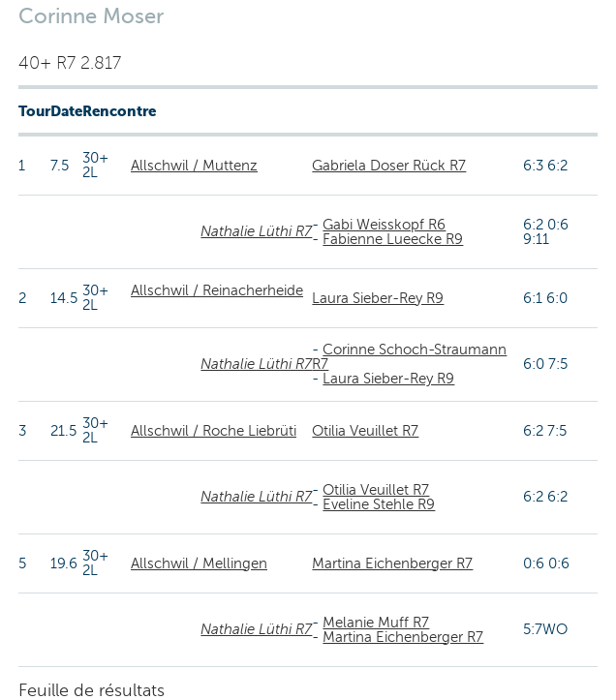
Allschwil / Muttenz (194, 166)
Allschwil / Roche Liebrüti (214, 431)
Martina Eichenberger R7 (392, 563)
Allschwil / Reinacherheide (217, 290)
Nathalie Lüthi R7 (256, 231)
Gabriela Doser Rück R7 (389, 166)
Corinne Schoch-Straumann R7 (409, 357)
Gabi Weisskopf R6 (384, 225)
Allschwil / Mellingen (199, 563)
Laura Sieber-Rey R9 (378, 298)
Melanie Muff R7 (376, 623)
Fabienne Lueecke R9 (393, 239)
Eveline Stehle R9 (379, 504)
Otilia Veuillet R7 (365, 431)
